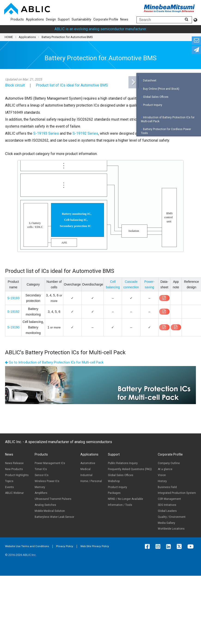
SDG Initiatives (167, 505)
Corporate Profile (106, 19)
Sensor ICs (42, 475)
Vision (162, 475)
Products (17, 19)
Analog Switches (45, 505)
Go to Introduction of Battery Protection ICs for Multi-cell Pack (54, 362)
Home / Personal (91, 481)
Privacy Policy (65, 546)
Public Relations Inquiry (123, 463)
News (124, 19)
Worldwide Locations (171, 529)
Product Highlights (17, 475)
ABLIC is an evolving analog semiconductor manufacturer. (101, 29)
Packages (114, 493)
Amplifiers (41, 493)
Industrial (86, 475)
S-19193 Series (46, 133)
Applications (35, 19)
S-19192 (13, 312)
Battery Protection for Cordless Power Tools (166, 130)
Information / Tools (120, 505)
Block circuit (15, 85)
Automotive (88, 463)
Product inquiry (117, 487)
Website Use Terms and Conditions (27, 546)
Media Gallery (166, 523)
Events (9, 487)
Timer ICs (41, 469)
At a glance (165, 469)
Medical (85, 469)
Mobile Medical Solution (50, 511)
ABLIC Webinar (14, 493)
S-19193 (13, 298)
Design (51, 19)
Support (64, 19)
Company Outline (169, 463)
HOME (9, 37)
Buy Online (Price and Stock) (161, 87)
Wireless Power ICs (47, 481)
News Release (14, 463)
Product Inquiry (153, 104)
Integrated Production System (177, 493)
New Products (14, 469)
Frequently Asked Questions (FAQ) (130, 469)
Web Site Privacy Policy (95, 546)
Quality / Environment (172, 517)
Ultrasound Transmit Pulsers (53, 499)
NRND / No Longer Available (125, 499)
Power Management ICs (50, 463)
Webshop (114, 481)
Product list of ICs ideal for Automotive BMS (72, 85)
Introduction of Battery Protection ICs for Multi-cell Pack (168, 118)
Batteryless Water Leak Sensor (54, 517)
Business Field (167, 487)
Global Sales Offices (156, 95)
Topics (9, 481)
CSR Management (169, 499)
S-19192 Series (85, 133)
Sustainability (81, 19)
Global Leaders (167, 511)
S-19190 (13, 327)
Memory (40, 487)
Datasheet (150, 79)
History (162, 481)
